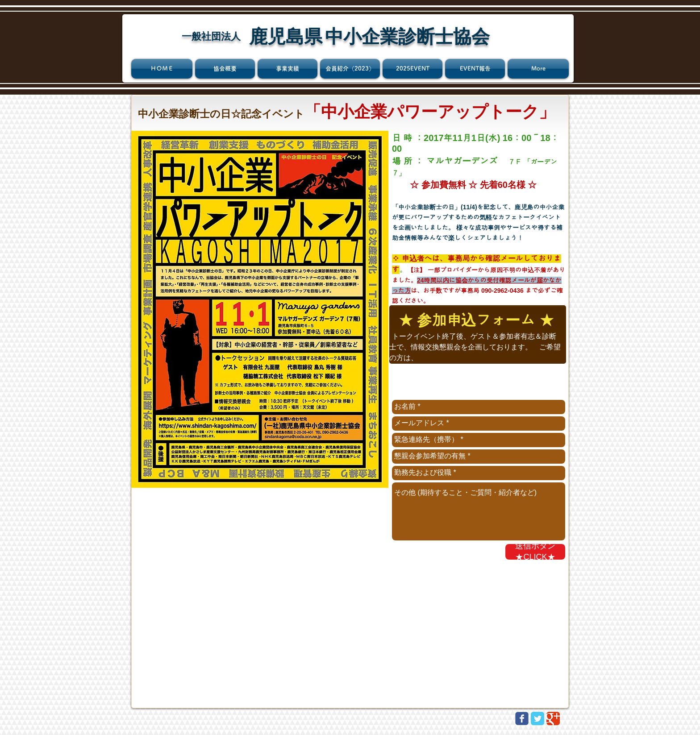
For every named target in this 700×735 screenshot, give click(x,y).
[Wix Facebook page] (522, 718)
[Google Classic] (553, 718)
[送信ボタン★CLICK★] (535, 552)
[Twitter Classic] (537, 718)
